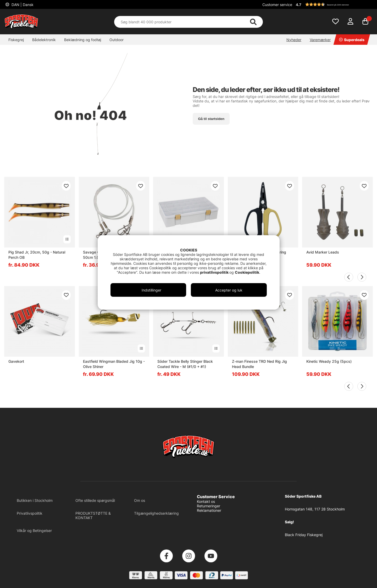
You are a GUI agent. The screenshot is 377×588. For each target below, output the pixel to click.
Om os (140, 500)
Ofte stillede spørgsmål (95, 500)
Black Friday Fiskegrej (304, 535)
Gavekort (16, 361)
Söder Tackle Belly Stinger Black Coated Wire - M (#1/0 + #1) (185, 364)
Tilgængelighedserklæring (156, 513)
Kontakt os (206, 501)
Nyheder (294, 40)
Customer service (277, 5)
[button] (334, 4)
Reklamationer (209, 510)
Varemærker (320, 40)
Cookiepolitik (247, 272)
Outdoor (117, 40)
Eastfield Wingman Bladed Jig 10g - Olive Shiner (114, 364)
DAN (22, 5)
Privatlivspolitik (30, 513)
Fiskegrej (16, 40)
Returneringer (209, 506)
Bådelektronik (44, 40)
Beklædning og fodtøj (83, 40)
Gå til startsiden (211, 119)
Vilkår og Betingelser (34, 531)
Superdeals (352, 40)
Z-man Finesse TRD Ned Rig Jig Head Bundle (259, 364)
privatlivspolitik (215, 272)
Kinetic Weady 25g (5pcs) (329, 361)
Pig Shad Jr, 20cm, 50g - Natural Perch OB (37, 255)
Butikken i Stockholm (35, 500)
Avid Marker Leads (323, 252)
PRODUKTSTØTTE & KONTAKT (93, 515)
